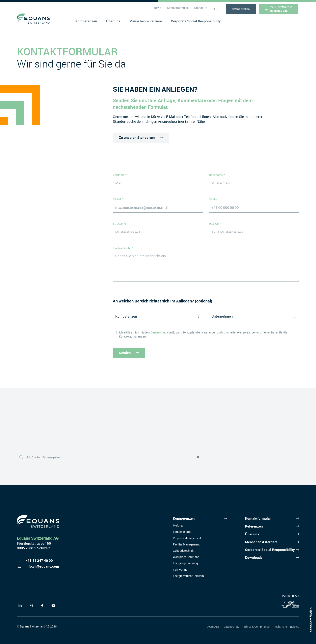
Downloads (254, 557)
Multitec (178, 525)
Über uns (252, 534)
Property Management (187, 538)
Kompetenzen (184, 518)
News (157, 10)
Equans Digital (182, 532)
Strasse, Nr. (120, 224)
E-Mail (117, 199)
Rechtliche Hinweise (286, 627)
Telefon (214, 199)
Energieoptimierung (185, 563)
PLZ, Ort (214, 224)
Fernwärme (180, 570)
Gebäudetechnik (183, 551)
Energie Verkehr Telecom (188, 576)
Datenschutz (231, 627)
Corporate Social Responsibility (270, 550)
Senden (129, 353)
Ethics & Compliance (256, 627)
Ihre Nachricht (122, 248)
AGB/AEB (213, 627)
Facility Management (186, 544)
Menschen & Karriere (261, 542)
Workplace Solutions (186, 557)
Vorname (119, 175)
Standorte (200, 10)
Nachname (216, 175)
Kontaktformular (177, 10)
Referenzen (254, 526)
